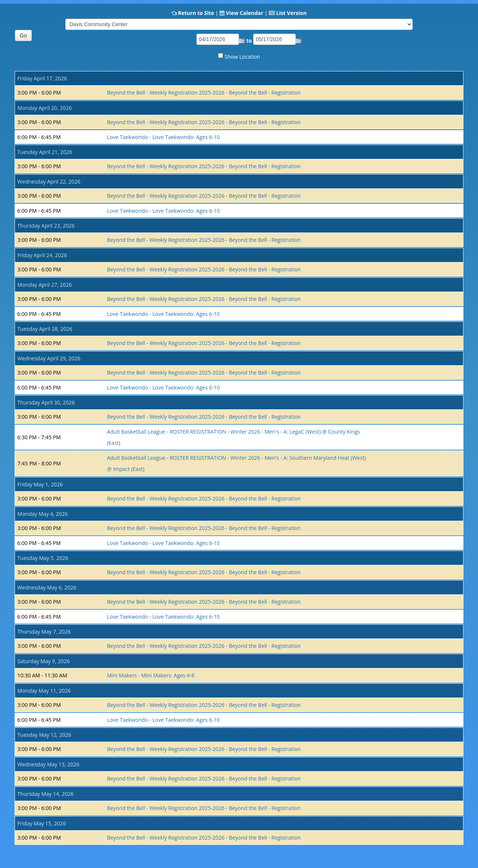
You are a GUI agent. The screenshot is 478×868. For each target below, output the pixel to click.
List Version (291, 13)
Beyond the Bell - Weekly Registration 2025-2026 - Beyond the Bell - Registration (204, 93)
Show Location (243, 57)
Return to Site (196, 13)
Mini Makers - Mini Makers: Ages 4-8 (150, 675)
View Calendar (245, 13)
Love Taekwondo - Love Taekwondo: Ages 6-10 (163, 137)
